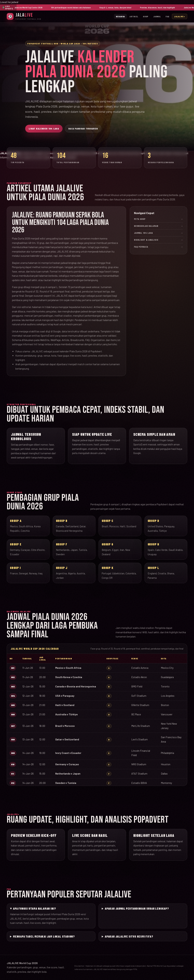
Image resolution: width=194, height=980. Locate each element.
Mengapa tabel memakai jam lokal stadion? (44, 936)
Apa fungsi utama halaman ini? (35, 908)
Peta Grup (159, 219)
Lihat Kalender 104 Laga (44, 129)
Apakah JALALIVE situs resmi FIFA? (129, 936)
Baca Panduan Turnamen (83, 129)
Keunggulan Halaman (159, 226)
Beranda (120, 16)
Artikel (134, 16)
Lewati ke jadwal (9, 2)
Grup (146, 16)
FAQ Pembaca (159, 247)
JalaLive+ (180, 16)
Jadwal (157, 16)
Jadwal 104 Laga (159, 233)
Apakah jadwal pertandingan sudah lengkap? (137, 908)
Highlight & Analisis (159, 240)
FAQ (167, 16)
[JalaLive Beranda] (24, 16)
